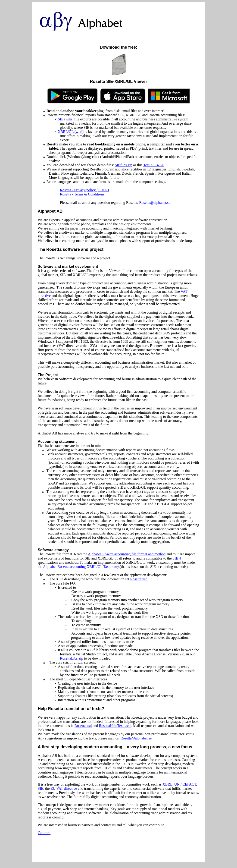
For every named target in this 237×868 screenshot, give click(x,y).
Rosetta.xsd (139, 579)
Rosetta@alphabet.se (155, 203)
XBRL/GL (66, 132)
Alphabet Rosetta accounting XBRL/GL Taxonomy (81, 567)
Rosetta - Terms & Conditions (82, 194)
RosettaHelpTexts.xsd (115, 726)
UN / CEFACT (185, 784)
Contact (44, 833)
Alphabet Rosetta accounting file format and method (127, 554)
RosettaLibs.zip (72, 658)
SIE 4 (177, 558)
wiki (69, 119)
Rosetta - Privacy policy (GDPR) (84, 190)
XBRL (167, 784)
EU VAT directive (64, 788)
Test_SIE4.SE (154, 165)
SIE (61, 119)
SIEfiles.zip (123, 165)
